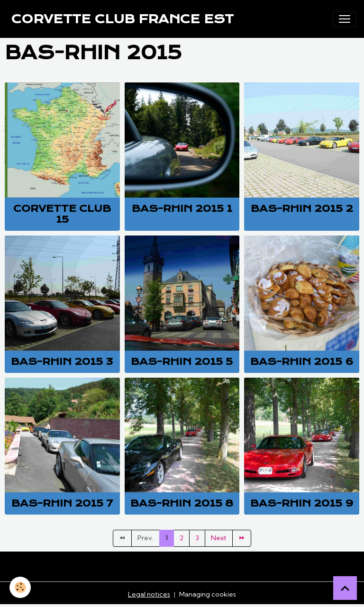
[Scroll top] (345, 588)
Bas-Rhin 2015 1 (182, 208)
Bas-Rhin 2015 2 (302, 208)
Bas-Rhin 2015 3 (62, 362)
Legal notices (149, 594)
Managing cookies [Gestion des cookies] (208, 594)
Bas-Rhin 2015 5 (182, 362)
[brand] (123, 19)
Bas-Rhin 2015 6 (302, 362)
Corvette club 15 (62, 214)
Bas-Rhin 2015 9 (302, 503)
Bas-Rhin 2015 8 (182, 503)
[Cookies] (20, 587)
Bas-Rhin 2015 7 (62, 503)
